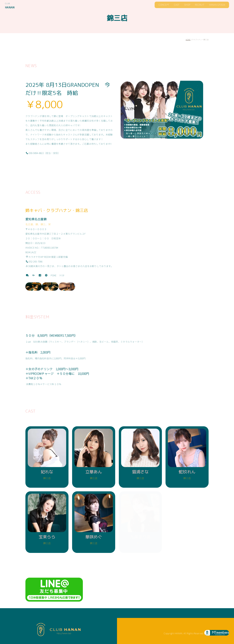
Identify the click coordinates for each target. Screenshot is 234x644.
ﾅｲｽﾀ (62, 275)
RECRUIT (200, 5)
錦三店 (117, 18)
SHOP (187, 5)
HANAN (10, 7)
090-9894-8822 (35, 153)
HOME (188, 40)
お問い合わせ (221, 613)
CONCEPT (164, 5)
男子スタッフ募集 (199, 613)
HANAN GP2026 (217, 5)
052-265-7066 (34, 262)
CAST (177, 5)
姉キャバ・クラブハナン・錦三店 (57, 210)
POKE (54, 275)
